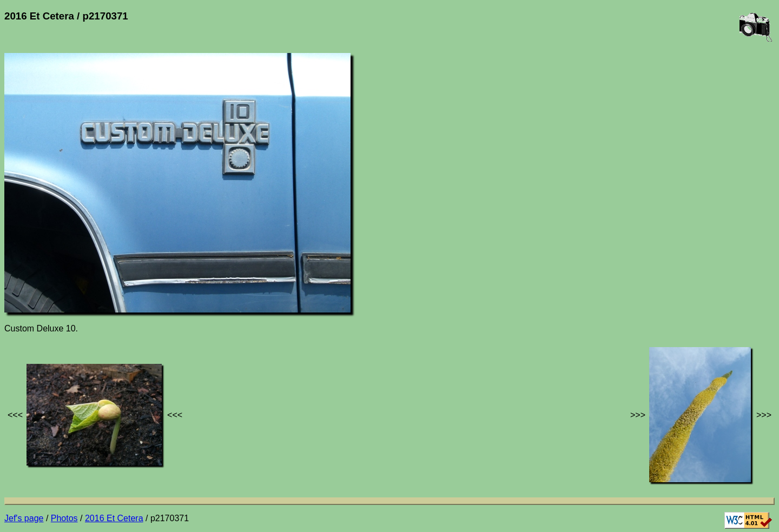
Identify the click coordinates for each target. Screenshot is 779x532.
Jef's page (24, 518)
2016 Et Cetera (114, 518)
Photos (64, 518)
